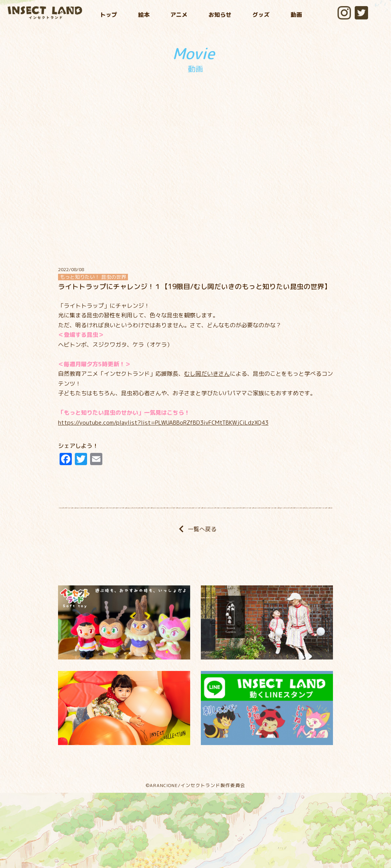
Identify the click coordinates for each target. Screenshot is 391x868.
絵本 (144, 15)
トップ (109, 15)
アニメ (179, 15)
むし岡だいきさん (207, 374)
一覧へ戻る (195, 529)
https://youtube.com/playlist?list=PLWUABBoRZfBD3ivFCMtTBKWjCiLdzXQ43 (163, 423)
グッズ (261, 15)
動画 (296, 15)
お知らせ (220, 15)
